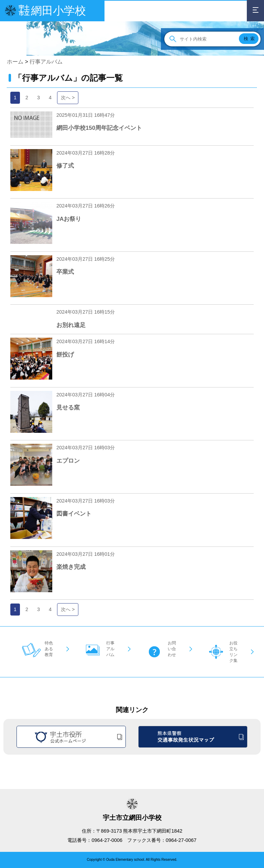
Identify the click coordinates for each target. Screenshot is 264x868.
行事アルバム (46, 62)
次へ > (68, 98)
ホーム (15, 62)
